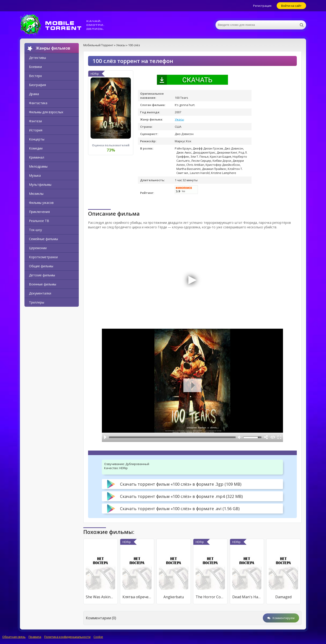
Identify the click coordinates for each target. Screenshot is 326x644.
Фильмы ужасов (41, 203)
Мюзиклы (36, 194)
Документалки (40, 293)
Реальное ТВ (39, 221)
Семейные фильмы (43, 239)
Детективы (37, 58)
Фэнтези (35, 121)
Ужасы (179, 119)
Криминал (37, 157)
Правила (35, 637)
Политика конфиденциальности (67, 637)
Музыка (35, 175)
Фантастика (38, 103)
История (36, 130)
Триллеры (37, 302)
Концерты (37, 139)
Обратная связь (14, 637)
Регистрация (262, 6)
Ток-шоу (35, 230)
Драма (34, 94)
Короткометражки (43, 257)
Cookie (98, 637)
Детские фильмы (42, 275)
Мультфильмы (40, 185)
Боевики (35, 67)
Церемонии (38, 248)
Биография (37, 85)
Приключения (39, 212)
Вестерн (35, 76)
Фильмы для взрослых (46, 112)
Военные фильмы (43, 284)
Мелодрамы (38, 166)
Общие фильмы (41, 266)
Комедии (36, 148)
